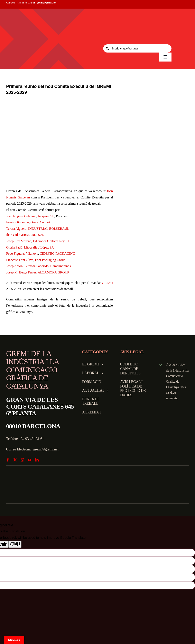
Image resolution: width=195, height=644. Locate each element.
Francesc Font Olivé (20, 260)
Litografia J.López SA (39, 247)
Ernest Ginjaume (17, 222)
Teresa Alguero (16, 229)
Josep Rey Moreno (19, 241)
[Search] (107, 48)
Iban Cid (12, 235)
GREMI (108, 283)
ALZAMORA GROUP (53, 272)
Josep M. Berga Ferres (21, 272)
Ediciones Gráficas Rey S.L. (52, 241)
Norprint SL (46, 216)
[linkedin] (37, 460)
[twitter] (15, 460)
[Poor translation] (15, 544)
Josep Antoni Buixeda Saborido (27, 266)
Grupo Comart (40, 222)
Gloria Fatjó (14, 247)
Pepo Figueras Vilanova (22, 254)
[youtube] (30, 460)
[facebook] (8, 460)
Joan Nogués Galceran (21, 216)
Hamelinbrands (60, 266)
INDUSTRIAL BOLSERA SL (49, 229)
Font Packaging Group (50, 260)
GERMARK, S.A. (32, 235)
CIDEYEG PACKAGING (57, 254)
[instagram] (22, 460)
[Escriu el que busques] (137, 48)
